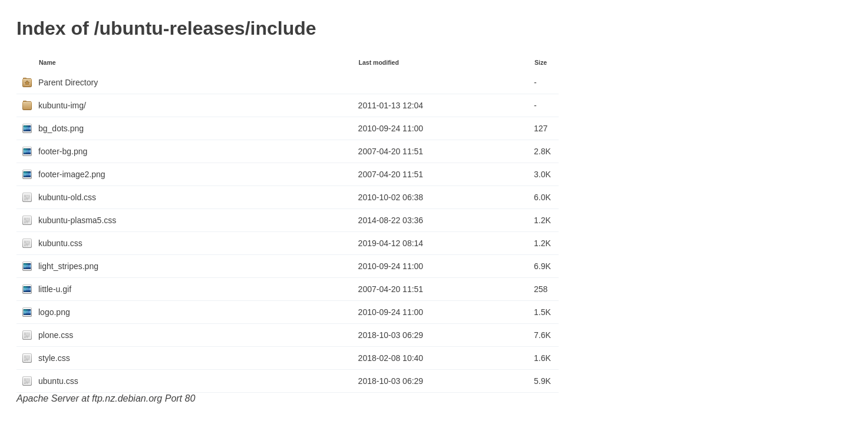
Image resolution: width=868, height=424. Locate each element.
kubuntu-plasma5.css (77, 220)
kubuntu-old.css (67, 197)
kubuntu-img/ (62, 105)
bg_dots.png (61, 128)
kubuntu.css (60, 243)
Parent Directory (68, 82)
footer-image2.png (72, 174)
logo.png (54, 312)
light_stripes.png (68, 266)
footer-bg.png (63, 151)
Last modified (379, 62)
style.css (54, 358)
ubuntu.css (58, 381)
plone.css (56, 335)
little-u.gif (55, 289)
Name (47, 62)
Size (541, 62)
